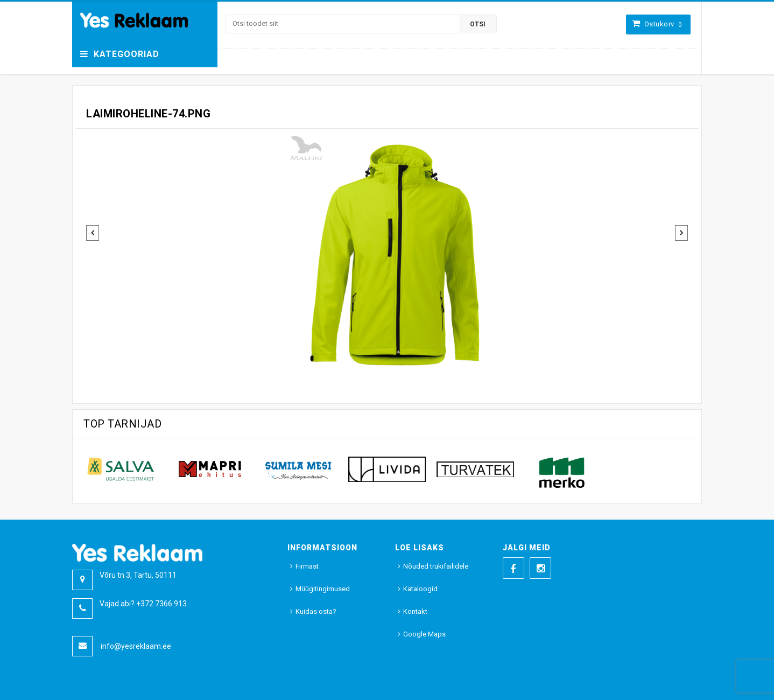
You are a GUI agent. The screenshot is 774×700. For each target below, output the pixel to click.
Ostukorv (663, 24)
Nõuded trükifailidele (436, 566)
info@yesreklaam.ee (136, 646)
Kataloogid (420, 589)
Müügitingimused (323, 589)
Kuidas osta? (316, 611)
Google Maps (424, 634)
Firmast (307, 566)
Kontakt (415, 611)
